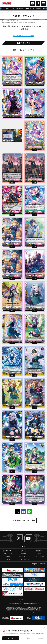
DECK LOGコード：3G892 (23, 36)
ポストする (18, 512)
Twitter (19, 538)
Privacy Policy (40, 633)
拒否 (29, 638)
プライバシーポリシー (23, 600)
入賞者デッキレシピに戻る (25, 520)
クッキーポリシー (23, 602)
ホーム (3, 21)
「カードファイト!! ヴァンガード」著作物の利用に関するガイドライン (24, 604)
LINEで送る (29, 512)
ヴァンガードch (32, 3)
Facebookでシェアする (23, 512)
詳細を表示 (41, 638)
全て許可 (11, 638)
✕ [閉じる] (44, 627)
